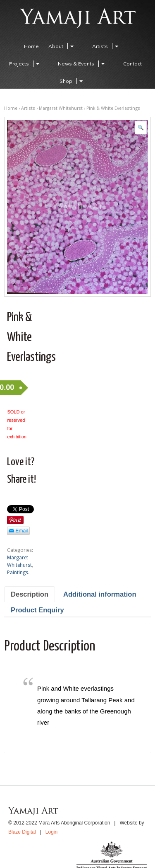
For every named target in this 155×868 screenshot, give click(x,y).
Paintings (18, 573)
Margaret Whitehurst (61, 108)
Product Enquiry (37, 610)
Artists (106, 46)
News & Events (82, 64)
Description (30, 594)
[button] (141, 128)
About (62, 46)
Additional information (100, 594)
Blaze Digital (22, 832)
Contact (132, 64)
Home (31, 46)
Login (51, 832)
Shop (72, 81)
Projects (25, 64)
